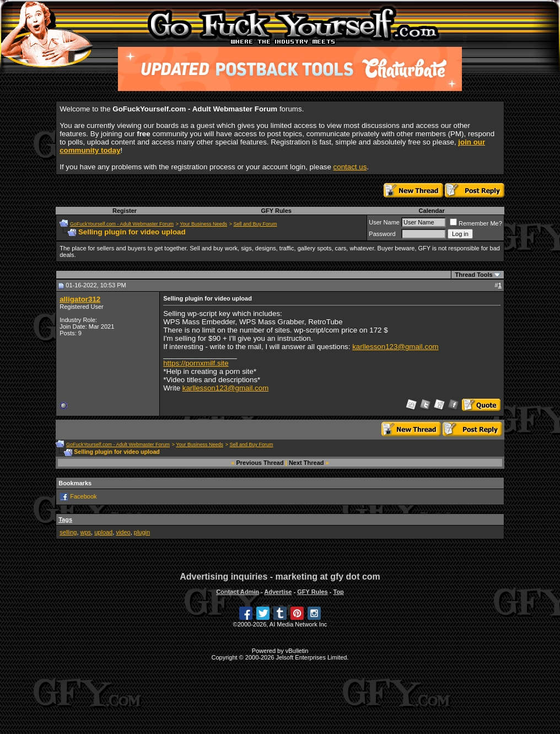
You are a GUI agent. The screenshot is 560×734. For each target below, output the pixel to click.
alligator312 (80, 299)
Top (338, 592)
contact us (350, 167)
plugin (142, 532)
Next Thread (306, 463)
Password (382, 234)
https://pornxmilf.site (196, 363)
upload (103, 532)
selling (68, 532)
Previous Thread (260, 463)
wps (86, 532)
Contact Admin (238, 592)
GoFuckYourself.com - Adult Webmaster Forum (122, 224)
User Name (384, 222)
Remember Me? (476, 223)
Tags (65, 519)
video (123, 532)
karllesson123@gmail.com (395, 347)
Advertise (278, 592)
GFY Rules (276, 211)
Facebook (83, 496)
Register (125, 211)
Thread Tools (473, 275)
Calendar (432, 211)
